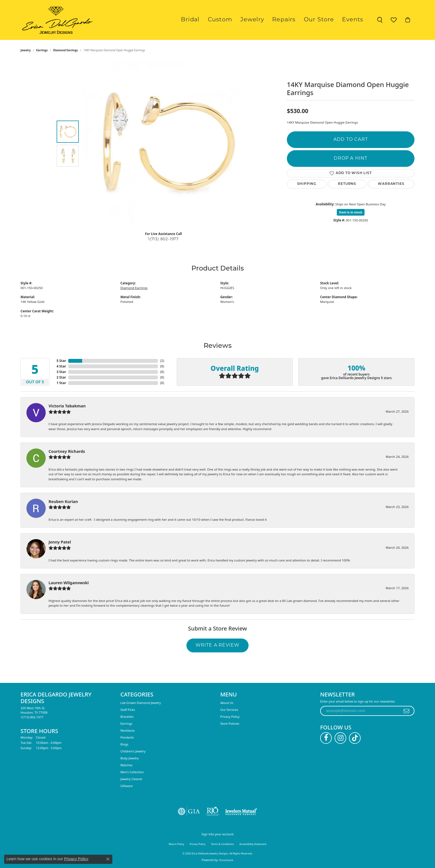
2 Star (61, 377)
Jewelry (267, 20)
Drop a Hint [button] (351, 159)
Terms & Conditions (222, 844)
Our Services (229, 710)
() (162, 361)
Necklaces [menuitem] (127, 730)
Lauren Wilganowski (69, 583)
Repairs (295, 20)
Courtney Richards (67, 451)
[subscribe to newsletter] (407, 711)
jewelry (26, 50)
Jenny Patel (60, 542)
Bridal (213, 20)
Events (355, 20)
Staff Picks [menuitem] (128, 710)
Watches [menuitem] (127, 765)
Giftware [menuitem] (127, 786)
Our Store (325, 20)
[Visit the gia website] (189, 811)
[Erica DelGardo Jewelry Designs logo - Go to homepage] (56, 20)
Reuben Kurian (63, 501)
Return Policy (176, 844)
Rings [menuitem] (124, 744)
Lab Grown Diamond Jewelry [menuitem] (141, 703)
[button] (380, 20)
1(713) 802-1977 (163, 239)
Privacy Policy (230, 717)
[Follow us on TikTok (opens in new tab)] (355, 738)
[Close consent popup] (108, 859)
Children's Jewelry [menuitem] (133, 751)
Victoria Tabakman (67, 406)
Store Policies (230, 723)
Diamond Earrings (66, 50)
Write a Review (218, 645)
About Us (227, 703)
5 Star (61, 361)
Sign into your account (217, 834)
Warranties (391, 184)
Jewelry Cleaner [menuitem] (131, 779)
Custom (239, 20)
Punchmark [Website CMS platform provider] (226, 860)
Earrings (42, 50)
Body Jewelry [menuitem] (130, 758)
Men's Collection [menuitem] (132, 772)
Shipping (307, 184)
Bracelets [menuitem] (127, 717)
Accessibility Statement (253, 844)
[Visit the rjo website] (213, 811)
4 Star (61, 366)
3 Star (61, 372)
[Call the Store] (32, 717)
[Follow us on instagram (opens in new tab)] (340, 738)
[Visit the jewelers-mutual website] (241, 811)
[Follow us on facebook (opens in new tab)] (326, 738)
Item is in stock (351, 212)
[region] (165, 144)
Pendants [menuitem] (127, 737)
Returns (347, 184)
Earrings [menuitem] (126, 723)
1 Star (61, 383)
